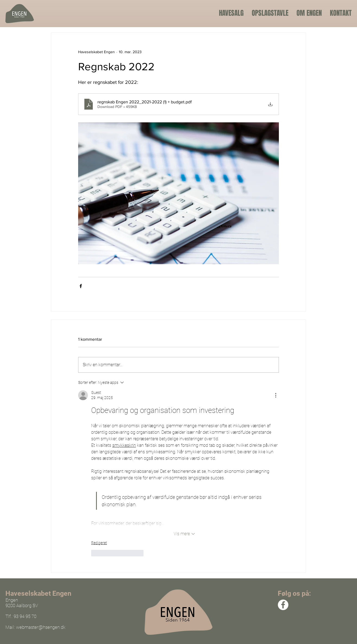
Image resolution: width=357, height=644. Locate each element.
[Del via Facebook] (81, 286)
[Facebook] (283, 605)
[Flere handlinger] (276, 395)
